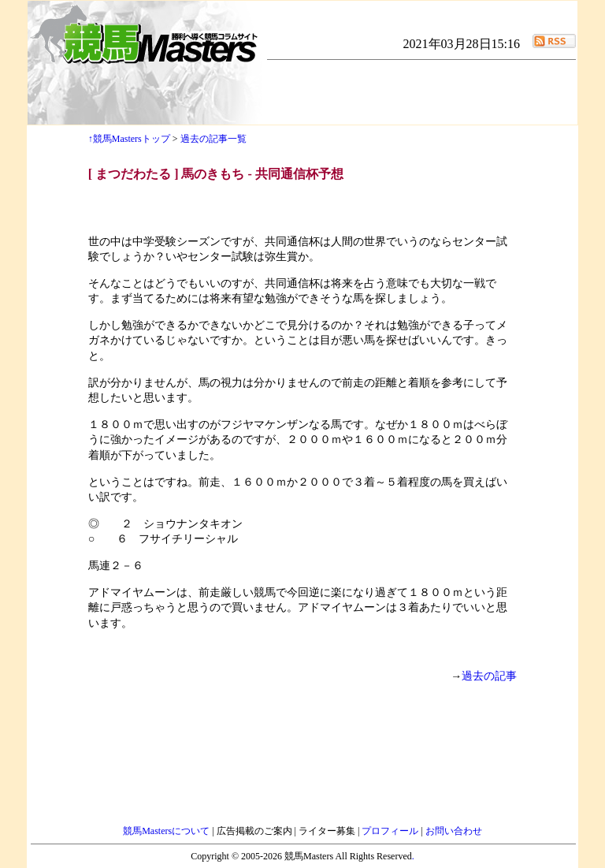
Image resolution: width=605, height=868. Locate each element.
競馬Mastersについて (167, 831)
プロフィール (391, 831)
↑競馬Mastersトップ (129, 139)
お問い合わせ (454, 831)
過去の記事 (489, 676)
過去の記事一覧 (213, 139)
